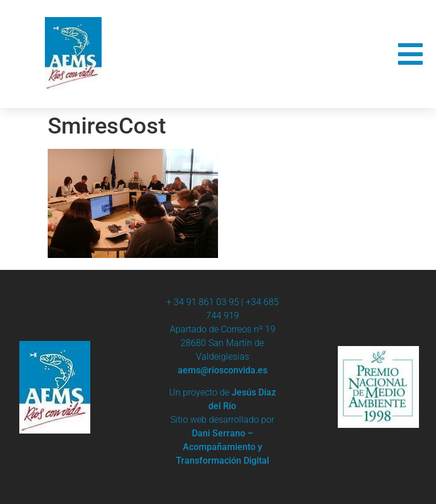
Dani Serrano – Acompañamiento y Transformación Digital (223, 447)
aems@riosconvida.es (223, 370)
